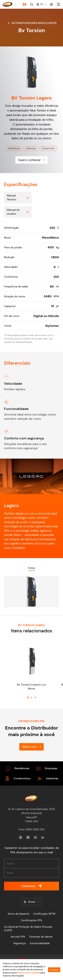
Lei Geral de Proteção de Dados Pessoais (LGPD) (28, 929)
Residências (14, 148)
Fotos (32, 568)
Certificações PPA (32, 920)
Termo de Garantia (18, 914)
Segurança (19, 943)
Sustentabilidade (40, 943)
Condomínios (48, 148)
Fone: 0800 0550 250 (32, 829)
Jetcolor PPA (18, 937)
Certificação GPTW (44, 914)
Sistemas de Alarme (41, 937)
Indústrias (31, 148)
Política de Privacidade (28, 973)
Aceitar (54, 970)
